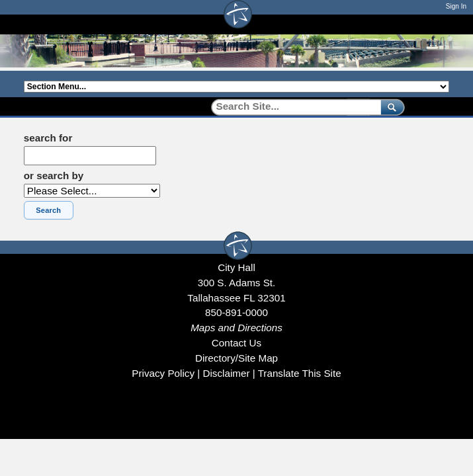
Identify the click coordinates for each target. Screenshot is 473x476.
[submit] (390, 107)
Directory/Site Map (236, 358)
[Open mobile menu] (443, 24)
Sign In (456, 6)
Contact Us (236, 343)
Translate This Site (300, 373)
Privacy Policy (163, 373)
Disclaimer (226, 373)
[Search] (291, 107)
